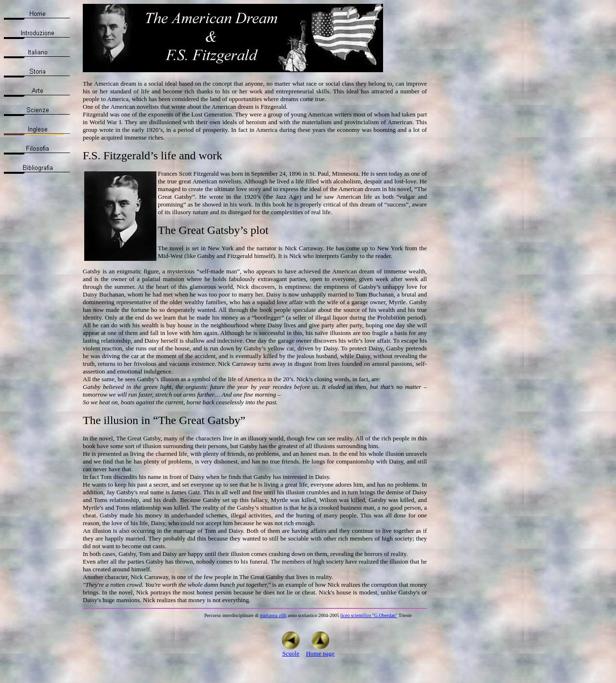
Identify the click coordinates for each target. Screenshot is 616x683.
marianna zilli (273, 615)
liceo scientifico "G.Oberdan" (369, 615)
